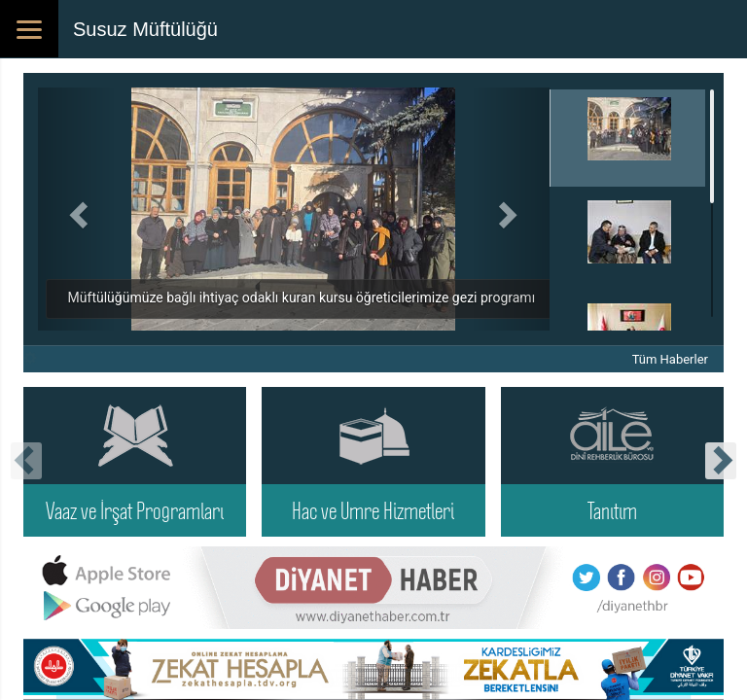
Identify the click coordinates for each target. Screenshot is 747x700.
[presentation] (26, 461)
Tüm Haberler (670, 359)
